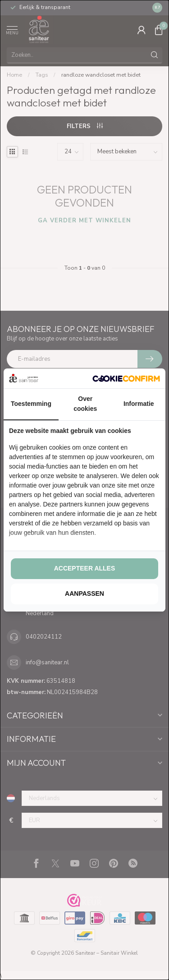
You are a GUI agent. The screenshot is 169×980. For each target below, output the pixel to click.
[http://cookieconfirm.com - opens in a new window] (126, 378)
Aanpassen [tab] (84, 594)
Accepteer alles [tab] (85, 568)
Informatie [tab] (139, 404)
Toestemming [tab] (31, 404)
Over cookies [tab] (85, 404)
